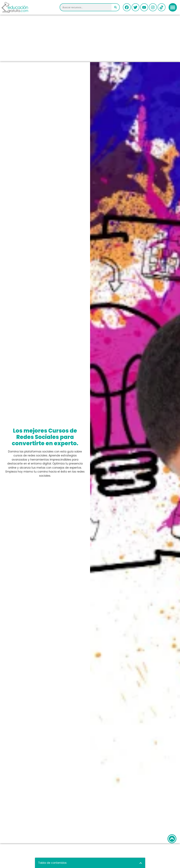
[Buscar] (115, 7)
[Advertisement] (90, 38)
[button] (173, 7)
